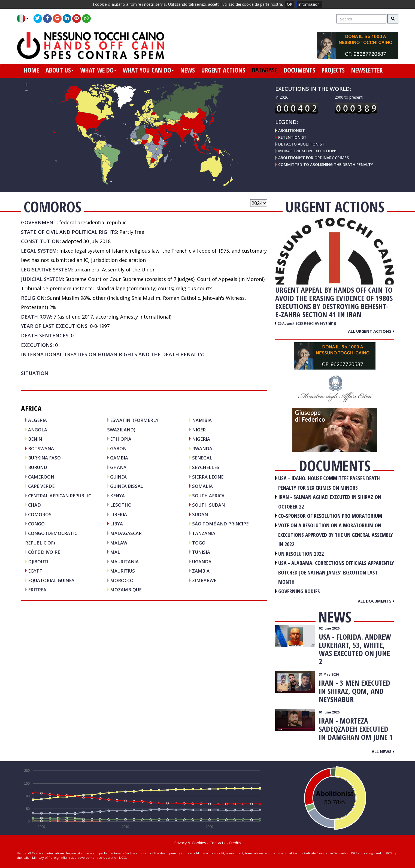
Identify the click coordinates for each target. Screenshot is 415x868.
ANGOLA (38, 430)
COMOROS (40, 514)
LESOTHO (121, 505)
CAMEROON (41, 477)
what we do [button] (98, 70)
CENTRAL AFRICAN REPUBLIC (60, 496)
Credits (235, 843)
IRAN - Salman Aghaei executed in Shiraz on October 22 (330, 502)
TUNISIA (201, 552)
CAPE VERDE (41, 486)
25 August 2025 (291, 323)
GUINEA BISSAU (127, 486)
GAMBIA (119, 458)
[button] (25, 19)
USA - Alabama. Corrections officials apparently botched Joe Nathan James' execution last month (336, 572)
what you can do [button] (148, 70)
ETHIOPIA (121, 439)
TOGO (199, 543)
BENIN (35, 439)
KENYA (117, 496)
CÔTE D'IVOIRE (44, 552)
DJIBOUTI (38, 562)
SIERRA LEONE (208, 477)
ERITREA (37, 590)
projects (333, 70)
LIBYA (116, 524)
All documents (376, 601)
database (264, 70)
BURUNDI (38, 467)
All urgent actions (371, 331)
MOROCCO (122, 580)
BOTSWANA (41, 448)
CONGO (36, 524)
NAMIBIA (202, 420)
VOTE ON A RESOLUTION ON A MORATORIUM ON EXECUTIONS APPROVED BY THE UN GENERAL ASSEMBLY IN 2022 (336, 535)
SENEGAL (202, 458)
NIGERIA (201, 439)
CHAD (34, 505)
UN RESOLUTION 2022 (301, 554)
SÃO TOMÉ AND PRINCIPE (220, 524)
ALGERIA (37, 420)
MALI (116, 552)
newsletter (367, 70)
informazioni (309, 4)
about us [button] (60, 70)
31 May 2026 (329, 674)
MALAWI (119, 543)
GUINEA (118, 477)
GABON (118, 448)
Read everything (320, 323)
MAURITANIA (124, 562)
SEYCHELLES (206, 467)
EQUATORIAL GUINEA (51, 580)
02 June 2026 (329, 628)
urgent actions (223, 70)
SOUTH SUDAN (208, 505)
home (31, 70)
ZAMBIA (201, 571)
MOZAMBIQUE (126, 590)
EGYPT (35, 571)
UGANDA (202, 562)
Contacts (217, 843)
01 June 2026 (329, 712)
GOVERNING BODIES (299, 591)
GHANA (118, 467)
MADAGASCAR (126, 533)
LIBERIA (119, 514)
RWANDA (202, 448)
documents (299, 70)
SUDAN (200, 514)
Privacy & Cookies (190, 843)
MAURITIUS (122, 571)
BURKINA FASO (44, 458)
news (188, 70)
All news (383, 751)
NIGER (199, 430)
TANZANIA (204, 533)
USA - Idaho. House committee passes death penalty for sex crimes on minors (329, 483)
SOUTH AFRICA (208, 496)
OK (290, 4)
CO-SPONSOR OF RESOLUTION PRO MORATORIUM (330, 516)
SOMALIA (202, 486)
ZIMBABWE (204, 580)
